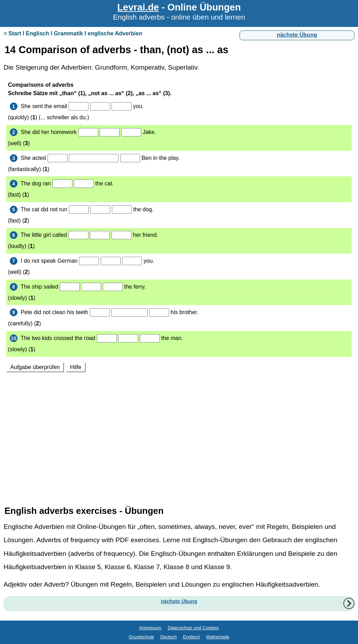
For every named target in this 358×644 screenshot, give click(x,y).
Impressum (151, 628)
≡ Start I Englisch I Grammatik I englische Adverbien (73, 33)
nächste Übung (297, 35)
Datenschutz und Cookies (193, 628)
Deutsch (169, 637)
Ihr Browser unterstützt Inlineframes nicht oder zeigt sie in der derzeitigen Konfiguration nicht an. (179, 286)
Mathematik (218, 637)
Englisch (191, 637)
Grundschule (141, 637)
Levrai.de (138, 7)
